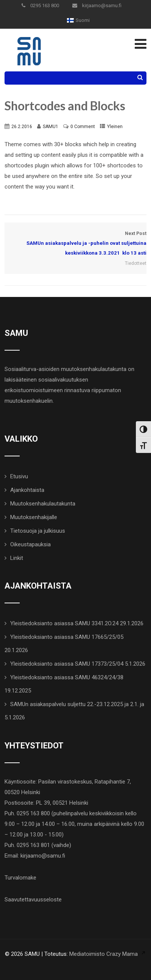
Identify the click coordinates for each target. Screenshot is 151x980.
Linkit (17, 558)
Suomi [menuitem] (83, 20)
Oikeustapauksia (30, 544)
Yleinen (115, 127)
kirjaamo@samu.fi (97, 5)
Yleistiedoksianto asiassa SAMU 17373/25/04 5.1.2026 (78, 664)
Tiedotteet (136, 263)
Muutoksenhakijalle (34, 517)
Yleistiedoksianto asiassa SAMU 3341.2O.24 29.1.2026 (77, 623)
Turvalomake (20, 878)
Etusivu (19, 476)
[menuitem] (78, 20)
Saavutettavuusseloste (33, 900)
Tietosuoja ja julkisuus (38, 531)
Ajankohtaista (27, 490)
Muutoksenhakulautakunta (43, 504)
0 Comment (83, 127)
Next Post (75, 244)
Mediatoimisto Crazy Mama (104, 954)
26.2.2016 (22, 127)
